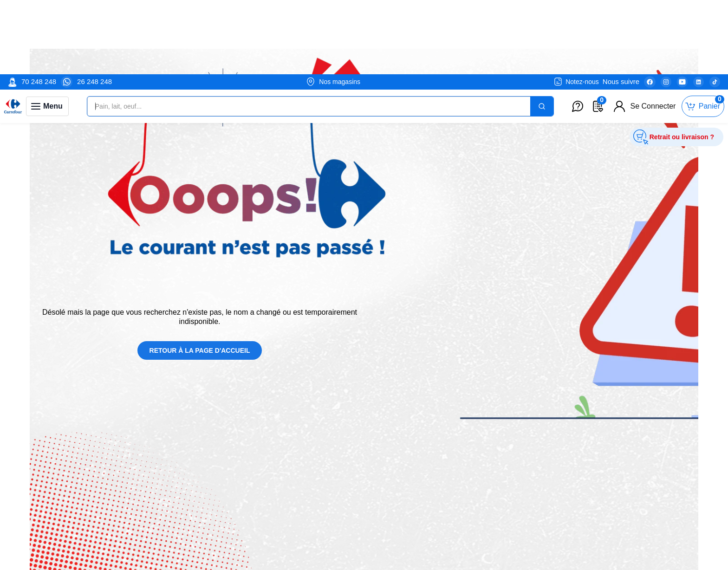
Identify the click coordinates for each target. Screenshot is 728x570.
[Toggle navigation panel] (47, 32)
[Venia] (13, 32)
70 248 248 (39, 7)
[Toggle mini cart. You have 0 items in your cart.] (703, 32)
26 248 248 (94, 7)
